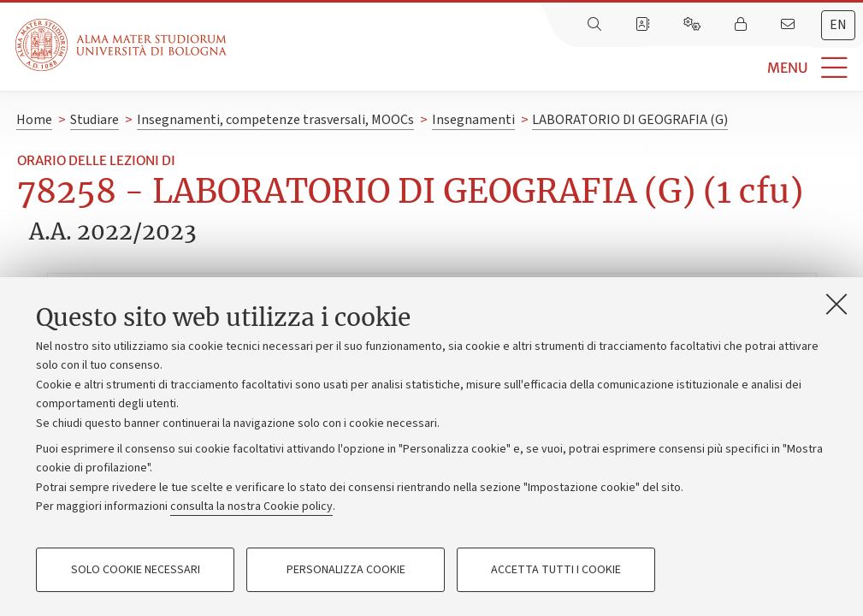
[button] (545, 68)
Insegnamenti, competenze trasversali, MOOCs (275, 120)
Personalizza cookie (346, 570)
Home (34, 120)
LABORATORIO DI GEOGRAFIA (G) (630, 120)
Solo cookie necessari (136, 570)
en (838, 25)
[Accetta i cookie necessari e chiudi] (836, 304)
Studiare (95, 120)
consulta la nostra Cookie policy (251, 506)
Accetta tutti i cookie (556, 570)
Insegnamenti (473, 120)
